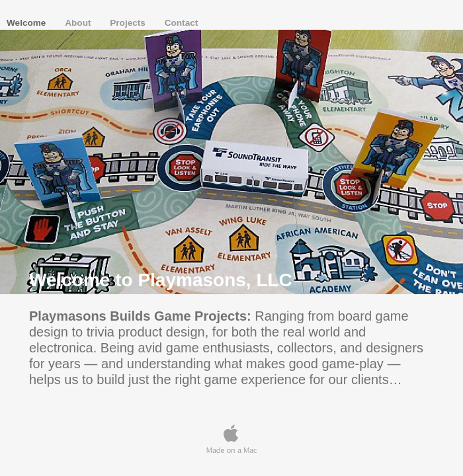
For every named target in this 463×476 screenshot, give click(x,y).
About (79, 23)
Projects (129, 23)
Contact (182, 23)
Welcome (27, 23)
